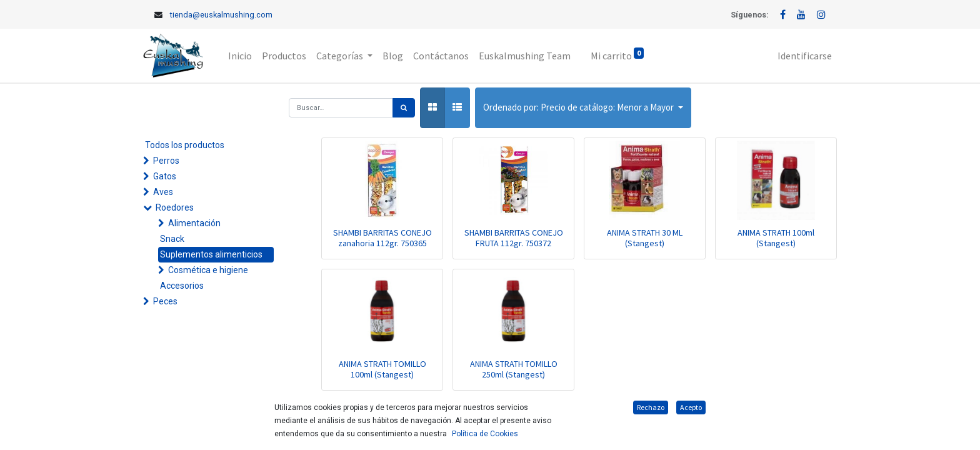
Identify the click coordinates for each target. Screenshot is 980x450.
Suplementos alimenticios (211, 254)
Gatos (165, 176)
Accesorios (182, 286)
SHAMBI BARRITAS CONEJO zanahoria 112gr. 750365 (382, 238)
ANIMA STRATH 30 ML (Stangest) (645, 238)
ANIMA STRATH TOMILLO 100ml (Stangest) (382, 369)
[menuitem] (240, 56)
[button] (583, 108)
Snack (172, 239)
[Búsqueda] (404, 108)
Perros (166, 161)
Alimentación (194, 223)
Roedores (175, 207)
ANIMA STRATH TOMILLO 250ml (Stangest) (514, 369)
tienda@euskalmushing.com (221, 15)
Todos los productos (185, 145)
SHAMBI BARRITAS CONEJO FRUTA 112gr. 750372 (514, 238)
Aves (163, 192)
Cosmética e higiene (208, 270)
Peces (165, 301)
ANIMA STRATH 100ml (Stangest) (776, 238)
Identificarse (805, 56)
